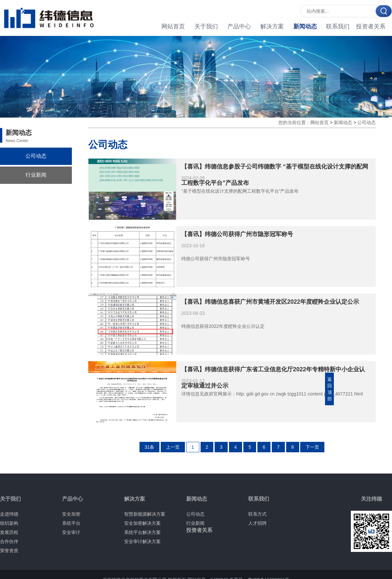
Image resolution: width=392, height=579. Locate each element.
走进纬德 (9, 514)
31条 (150, 447)
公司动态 (36, 156)
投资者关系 (371, 26)
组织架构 (9, 523)
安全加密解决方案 (142, 523)
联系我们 (338, 26)
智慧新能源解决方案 (145, 514)
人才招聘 (257, 523)
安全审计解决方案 (142, 541)
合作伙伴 (9, 541)
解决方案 (272, 26)
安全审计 (71, 532)
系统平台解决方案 (142, 532)
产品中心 (239, 26)
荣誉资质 (9, 551)
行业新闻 (36, 175)
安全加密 (71, 514)
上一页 (173, 447)
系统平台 (71, 523)
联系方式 (257, 514)
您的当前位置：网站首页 (303, 122)
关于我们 (206, 26)
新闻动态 (305, 26)
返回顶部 (330, 389)
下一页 (312, 447)
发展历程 (9, 532)
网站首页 (173, 26)
